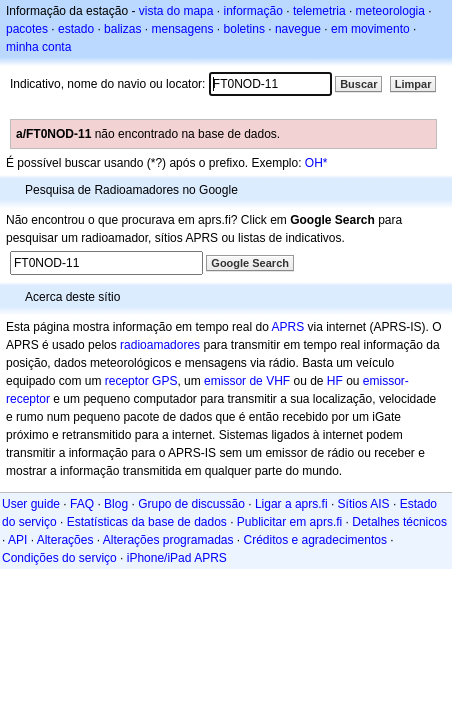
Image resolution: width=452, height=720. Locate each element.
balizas (122, 29)
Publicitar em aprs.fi (289, 522)
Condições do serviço (59, 558)
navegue (298, 29)
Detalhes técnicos (399, 522)
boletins (244, 29)
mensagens (182, 29)
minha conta (38, 47)
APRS (287, 327)
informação (252, 11)
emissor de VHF (247, 381)
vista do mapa (176, 11)
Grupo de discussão (191, 504)
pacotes (27, 29)
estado (76, 29)
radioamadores (160, 345)
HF (335, 381)
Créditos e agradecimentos (315, 540)
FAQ (82, 504)
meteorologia (390, 11)
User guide (31, 504)
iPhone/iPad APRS (177, 558)
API (17, 540)
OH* (316, 163)
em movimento (370, 29)
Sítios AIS (364, 504)
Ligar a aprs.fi (291, 504)
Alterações (65, 540)
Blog (116, 504)
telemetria (319, 11)
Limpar (413, 84)
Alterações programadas (168, 540)
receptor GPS (141, 381)
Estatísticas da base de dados (147, 522)
